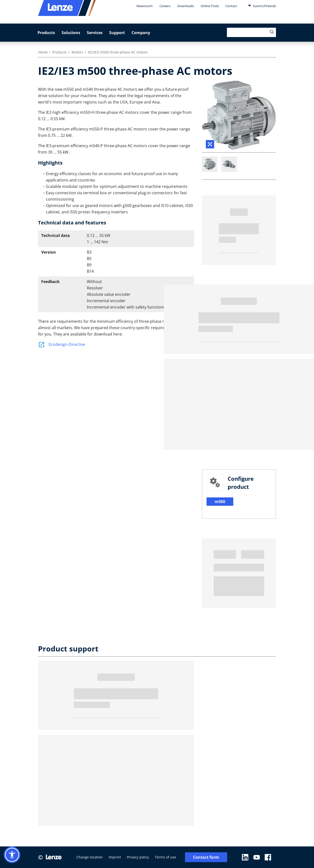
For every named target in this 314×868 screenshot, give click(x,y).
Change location (90, 857)
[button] (12, 855)
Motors (77, 52)
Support (117, 33)
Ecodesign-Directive (62, 344)
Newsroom (144, 6)
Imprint (115, 857)
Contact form (206, 857)
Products (46, 33)
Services (95, 33)
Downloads (186, 6)
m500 (220, 502)
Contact (231, 6)
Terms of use (165, 857)
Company (141, 33)
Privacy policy (138, 857)
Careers (165, 6)
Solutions (71, 33)
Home (43, 52)
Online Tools (210, 6)
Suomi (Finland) (262, 6)
